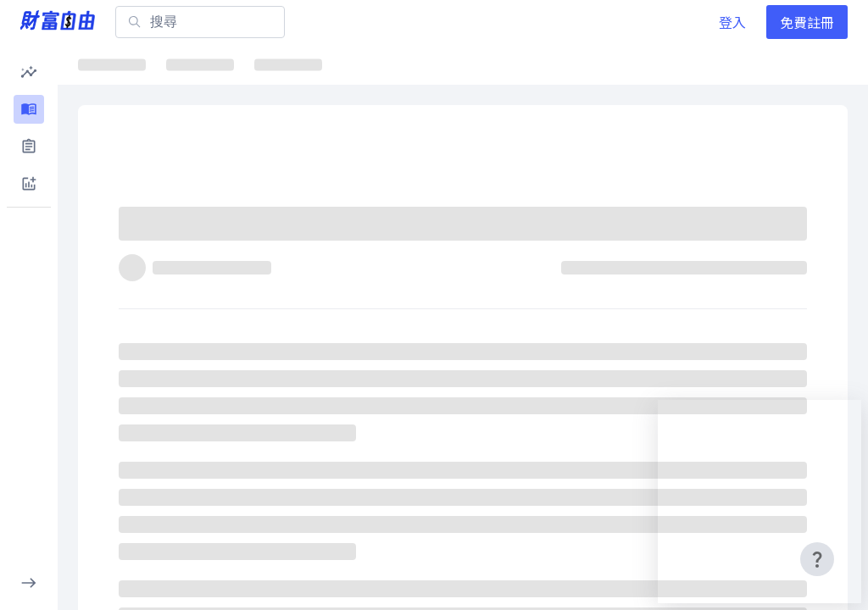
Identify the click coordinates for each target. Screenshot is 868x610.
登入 (732, 22)
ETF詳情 (440, 64)
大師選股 (643, 64)
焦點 (200, 64)
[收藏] (814, 231)
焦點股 (353, 64)
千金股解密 (541, 64)
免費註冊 (807, 22)
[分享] (773, 231)
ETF (281, 64)
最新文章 (119, 64)
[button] (29, 72)
